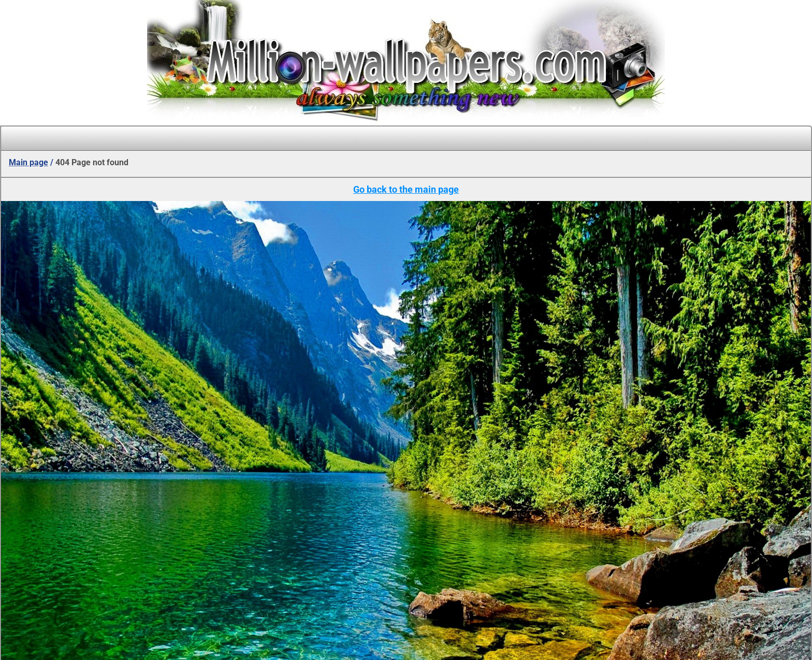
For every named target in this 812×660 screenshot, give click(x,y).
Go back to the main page (406, 189)
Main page (28, 162)
